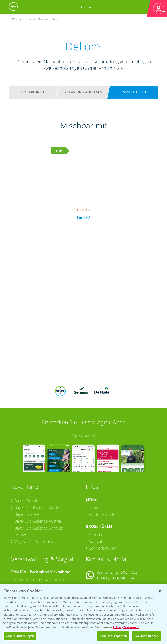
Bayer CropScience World (37, 479)
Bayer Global (26, 472)
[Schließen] (160, 591)
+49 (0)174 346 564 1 (119, 550)
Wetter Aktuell (101, 486)
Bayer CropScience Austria (38, 493)
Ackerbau (97, 506)
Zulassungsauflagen (84, 92)
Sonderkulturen (103, 520)
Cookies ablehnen (146, 636)
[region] (83, 614)
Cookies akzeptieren (113, 636)
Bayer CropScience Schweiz (39, 500)
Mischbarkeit (135, 92)
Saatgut (96, 513)
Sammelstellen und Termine (39, 551)
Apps (93, 479)
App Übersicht (85, 407)
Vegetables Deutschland (36, 513)
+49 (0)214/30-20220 (118, 580)
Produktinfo (32, 92)
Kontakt (98, 561)
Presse (20, 506)
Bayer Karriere (27, 486)
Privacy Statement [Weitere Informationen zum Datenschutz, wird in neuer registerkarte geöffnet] (126, 627)
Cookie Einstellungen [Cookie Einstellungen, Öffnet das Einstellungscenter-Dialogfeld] (20, 636)
